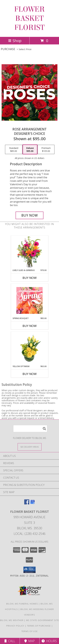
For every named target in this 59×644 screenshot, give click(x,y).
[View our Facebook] (27, 503)
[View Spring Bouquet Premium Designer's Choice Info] (29, 300)
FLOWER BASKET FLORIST (29, 18)
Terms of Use (30, 631)
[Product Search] (30, 429)
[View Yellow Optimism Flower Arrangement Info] (29, 348)
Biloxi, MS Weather (12, 620)
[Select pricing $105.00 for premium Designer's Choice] (46, 149)
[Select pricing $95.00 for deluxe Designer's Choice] (30, 149)
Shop (15, 41)
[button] (29, 570)
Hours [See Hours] (49, 641)
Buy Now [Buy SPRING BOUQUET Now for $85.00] (30, 326)
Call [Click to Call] (10, 641)
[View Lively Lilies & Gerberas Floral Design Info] (29, 252)
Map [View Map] (30, 641)
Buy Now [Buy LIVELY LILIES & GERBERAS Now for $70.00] (30, 278)
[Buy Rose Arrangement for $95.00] (30, 215)
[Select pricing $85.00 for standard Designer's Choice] (14, 149)
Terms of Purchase (39, 626)
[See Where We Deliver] (30, 447)
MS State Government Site (42, 620)
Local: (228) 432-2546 (30, 534)
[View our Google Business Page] (32, 503)
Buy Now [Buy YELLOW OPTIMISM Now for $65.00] (30, 374)
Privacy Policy (15, 626)
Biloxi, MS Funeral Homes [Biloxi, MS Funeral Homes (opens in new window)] (22, 604)
